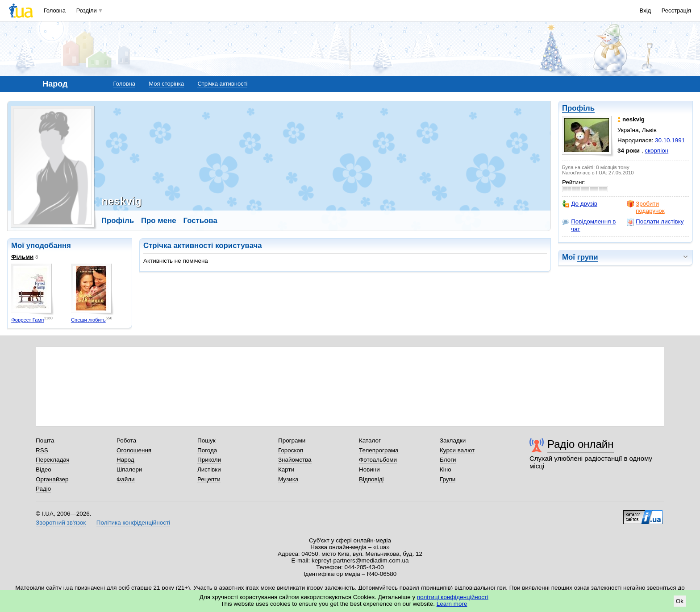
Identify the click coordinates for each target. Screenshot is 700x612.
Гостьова (200, 221)
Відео (44, 469)
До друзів (580, 204)
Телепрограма (379, 450)
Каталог (370, 440)
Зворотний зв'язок (61, 523)
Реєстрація (676, 10)
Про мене (159, 221)
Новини (369, 469)
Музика (288, 479)
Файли (126, 479)
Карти (286, 469)
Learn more (452, 604)
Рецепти (209, 479)
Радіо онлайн (581, 444)
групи (588, 257)
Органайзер (52, 479)
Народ (125, 460)
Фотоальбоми (378, 460)
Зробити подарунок (646, 207)
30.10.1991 (670, 140)
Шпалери (129, 469)
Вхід (646, 10)
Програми (292, 440)
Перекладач (52, 460)
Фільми (22, 257)
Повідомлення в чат (589, 225)
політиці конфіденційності (453, 597)
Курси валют (457, 450)
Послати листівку (655, 222)
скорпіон (656, 151)
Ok (680, 601)
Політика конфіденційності (133, 523)
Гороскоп (291, 450)
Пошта (45, 440)
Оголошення (134, 450)
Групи (448, 479)
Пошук (206, 440)
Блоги (448, 460)
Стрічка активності (222, 84)
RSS (42, 450)
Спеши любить (88, 320)
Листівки (209, 469)
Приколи (209, 460)
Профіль (578, 108)
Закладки (453, 440)
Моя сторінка (166, 84)
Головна (55, 10)
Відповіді (371, 479)
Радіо (43, 489)
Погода (207, 450)
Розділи (87, 10)
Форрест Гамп (27, 320)
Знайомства (295, 460)
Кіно (446, 469)
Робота (126, 440)
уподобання (49, 246)
